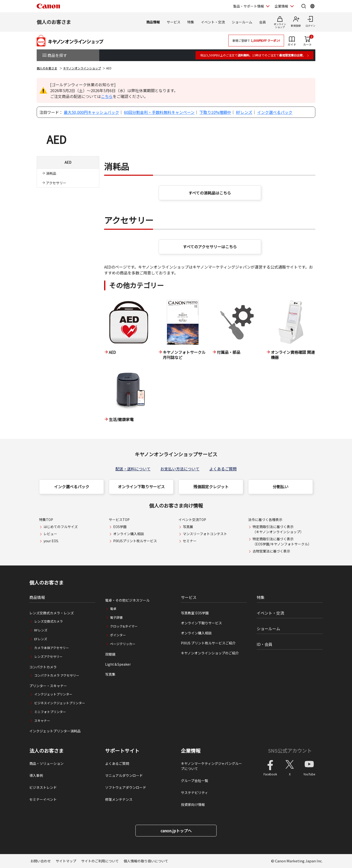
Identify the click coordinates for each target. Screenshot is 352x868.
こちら (107, 96)
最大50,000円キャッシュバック (91, 112)
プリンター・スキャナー (48, 686)
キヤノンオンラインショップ (82, 68)
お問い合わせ (41, 861)
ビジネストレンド (43, 787)
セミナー (190, 541)
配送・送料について (133, 469)
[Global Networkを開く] (312, 6)
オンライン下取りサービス (141, 487)
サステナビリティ (194, 792)
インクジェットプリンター (53, 694)
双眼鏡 (110, 654)
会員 (263, 22)
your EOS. (51, 541)
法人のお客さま (46, 751)
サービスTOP (119, 520)
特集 (191, 22)
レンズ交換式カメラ (49, 621)
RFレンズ (244, 112)
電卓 (113, 609)
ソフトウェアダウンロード (126, 787)
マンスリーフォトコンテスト (205, 534)
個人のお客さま (54, 22)
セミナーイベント (43, 799)
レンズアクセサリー (48, 656)
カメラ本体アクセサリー (52, 648)
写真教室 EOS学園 (195, 613)
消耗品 (51, 173)
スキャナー (42, 721)
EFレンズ (41, 639)
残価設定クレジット (211, 487)
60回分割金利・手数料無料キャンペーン (159, 112)
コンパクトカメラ (43, 667)
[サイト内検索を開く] (304, 6)
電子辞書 (116, 617)
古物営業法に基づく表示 (271, 551)
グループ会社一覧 (194, 781)
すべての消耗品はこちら (210, 193)
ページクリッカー (123, 644)
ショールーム (242, 22)
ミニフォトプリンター (50, 712)
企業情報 (191, 751)
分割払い (281, 487)
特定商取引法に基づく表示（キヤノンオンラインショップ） (278, 529)
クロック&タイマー (124, 626)
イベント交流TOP (192, 520)
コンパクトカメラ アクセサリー (57, 675)
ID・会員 (264, 644)
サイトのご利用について (100, 861)
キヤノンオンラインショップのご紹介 (210, 653)
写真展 (188, 527)
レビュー (50, 534)
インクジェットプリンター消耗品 (55, 731)
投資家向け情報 (193, 804)
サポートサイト (122, 751)
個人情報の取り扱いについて (146, 861)
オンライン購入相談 (129, 534)
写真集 (110, 674)
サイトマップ (66, 861)
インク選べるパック (275, 112)
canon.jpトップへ (176, 831)
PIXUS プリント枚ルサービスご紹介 (208, 643)
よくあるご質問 (223, 469)
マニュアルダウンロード (124, 775)
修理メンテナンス (119, 799)
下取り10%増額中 (215, 112)
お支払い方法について (180, 469)
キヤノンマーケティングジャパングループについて (211, 766)
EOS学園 (120, 527)
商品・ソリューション (46, 763)
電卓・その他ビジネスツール (127, 600)
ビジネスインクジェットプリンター (60, 703)
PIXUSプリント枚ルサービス (135, 541)
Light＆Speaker (118, 664)
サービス (174, 22)
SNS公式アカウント (290, 751)
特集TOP (46, 520)
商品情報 (153, 22)
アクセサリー (56, 183)
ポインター (118, 635)
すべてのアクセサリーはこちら (210, 247)
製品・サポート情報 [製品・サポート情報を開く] (249, 6)
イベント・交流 (213, 22)
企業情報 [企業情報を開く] (281, 6)
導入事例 (36, 775)
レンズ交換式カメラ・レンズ (52, 613)
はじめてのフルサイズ (61, 527)
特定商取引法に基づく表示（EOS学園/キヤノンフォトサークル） (282, 541)
